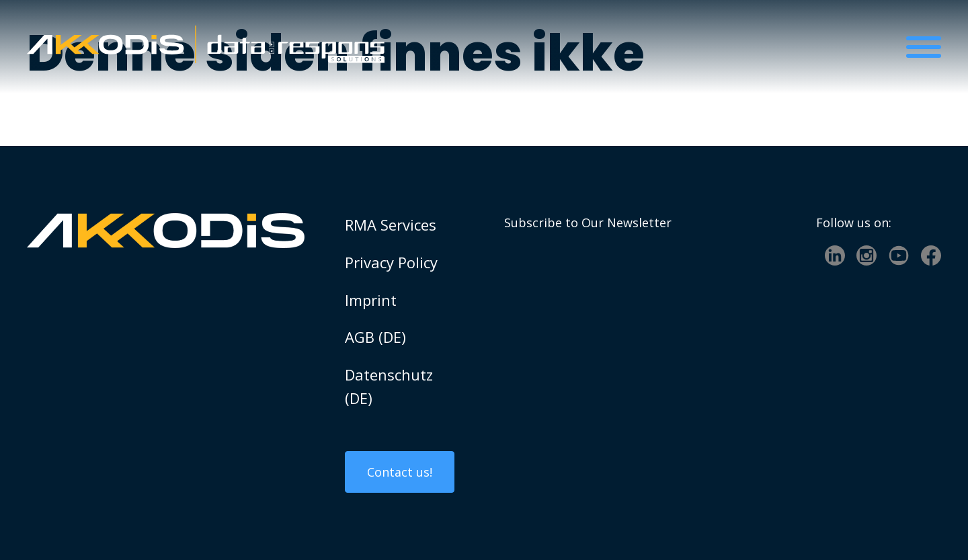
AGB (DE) (375, 337)
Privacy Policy (391, 262)
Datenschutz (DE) (389, 386)
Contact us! (400, 472)
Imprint (371, 300)
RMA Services (391, 225)
